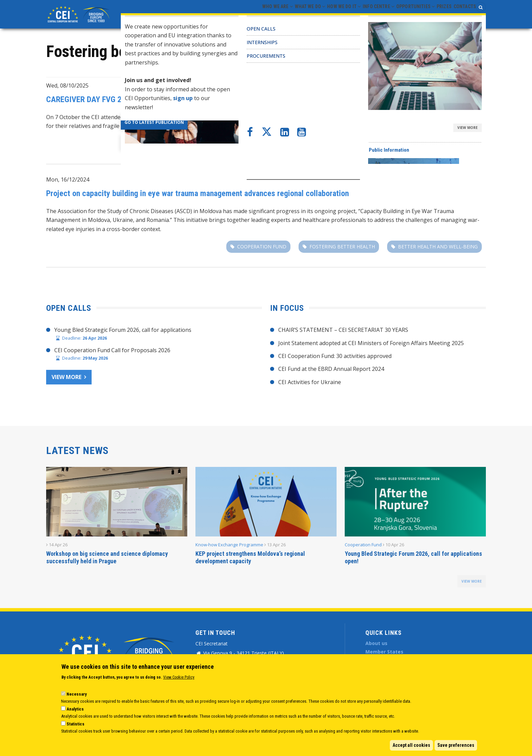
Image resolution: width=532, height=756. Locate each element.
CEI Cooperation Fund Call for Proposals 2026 (112, 350)
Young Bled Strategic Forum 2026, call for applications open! (413, 557)
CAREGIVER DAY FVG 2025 (90, 99)
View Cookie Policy (179, 677)
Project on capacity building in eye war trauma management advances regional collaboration (197, 193)
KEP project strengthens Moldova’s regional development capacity (250, 557)
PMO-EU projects (314, 143)
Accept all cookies (411, 745)
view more (472, 581)
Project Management (457, 87)
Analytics (75, 709)
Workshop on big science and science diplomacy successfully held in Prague (107, 557)
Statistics (75, 724)
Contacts (462, 14)
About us (376, 643)
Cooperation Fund (462, 181)
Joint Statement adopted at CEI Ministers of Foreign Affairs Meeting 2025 (371, 343)
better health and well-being (438, 247)
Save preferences (456, 745)
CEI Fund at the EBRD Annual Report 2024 (331, 369)
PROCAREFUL (374, 143)
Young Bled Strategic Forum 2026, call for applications (123, 330)
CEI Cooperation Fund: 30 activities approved (335, 356)
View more (66, 377)
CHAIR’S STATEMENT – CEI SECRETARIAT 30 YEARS (343, 330)
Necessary (77, 694)
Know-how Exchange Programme (229, 545)
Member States (384, 652)
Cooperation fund (262, 247)
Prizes (435, 14)
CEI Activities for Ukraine (310, 382)
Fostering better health (445, 143)
